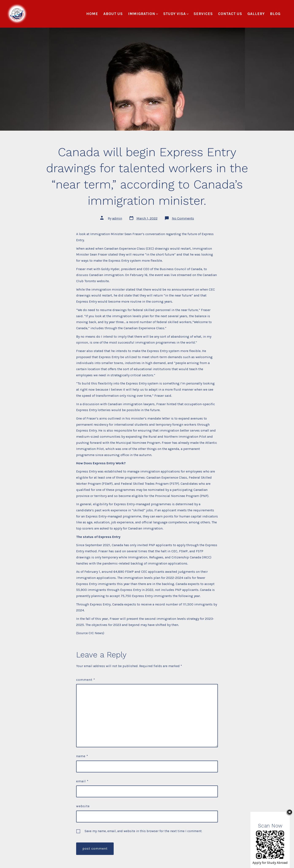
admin (117, 218)
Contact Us (230, 14)
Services (203, 14)
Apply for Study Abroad (270, 863)
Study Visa (176, 14)
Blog (275, 14)
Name (82, 756)
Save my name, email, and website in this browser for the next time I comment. (143, 831)
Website (83, 806)
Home (92, 14)
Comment (86, 680)
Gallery (256, 14)
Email (82, 781)
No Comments (183, 218)
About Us (113, 14)
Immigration (143, 14)
